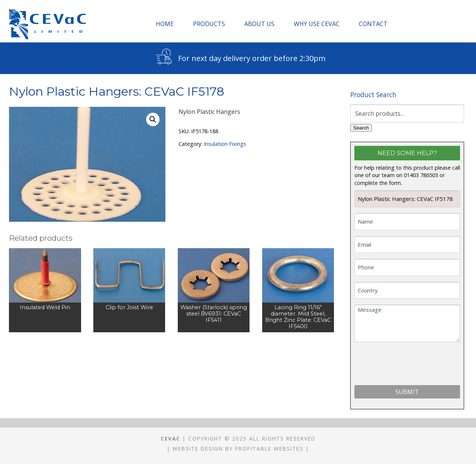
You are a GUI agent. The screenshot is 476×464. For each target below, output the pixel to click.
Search (361, 128)
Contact (373, 24)
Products (209, 24)
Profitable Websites (269, 449)
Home (165, 24)
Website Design (198, 449)
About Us (259, 24)
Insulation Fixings (225, 144)
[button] (153, 119)
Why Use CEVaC (317, 24)
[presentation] (411, 365)
